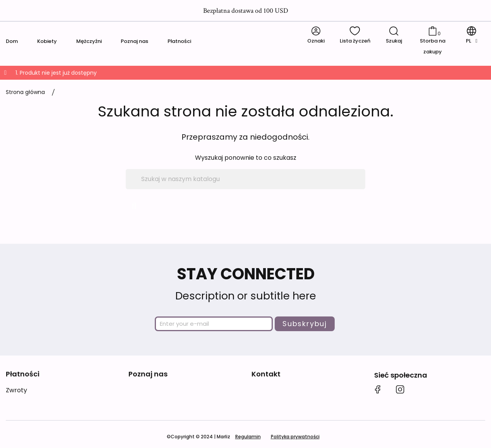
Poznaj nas (134, 41)
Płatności (179, 41)
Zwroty (16, 390)
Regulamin (248, 437)
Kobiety (47, 41)
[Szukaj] (246, 179)
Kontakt (266, 374)
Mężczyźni (89, 41)
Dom (12, 41)
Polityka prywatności (295, 437)
